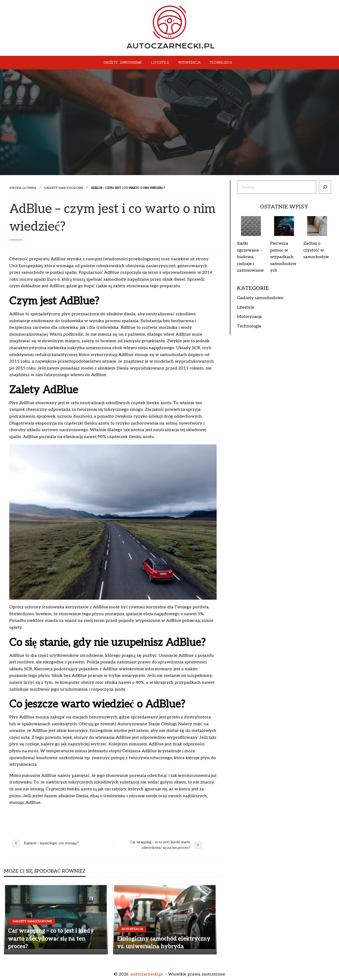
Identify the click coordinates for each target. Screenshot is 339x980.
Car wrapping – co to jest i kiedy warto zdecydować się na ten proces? (51, 939)
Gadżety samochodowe (123, 63)
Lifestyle (160, 63)
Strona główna (23, 188)
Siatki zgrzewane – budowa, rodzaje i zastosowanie (250, 257)
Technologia (221, 63)
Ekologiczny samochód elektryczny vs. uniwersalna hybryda (164, 943)
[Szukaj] (325, 187)
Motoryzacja (190, 63)
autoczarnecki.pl (147, 974)
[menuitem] (123, 63)
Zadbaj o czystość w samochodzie (316, 250)
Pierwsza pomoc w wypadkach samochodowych (283, 257)
